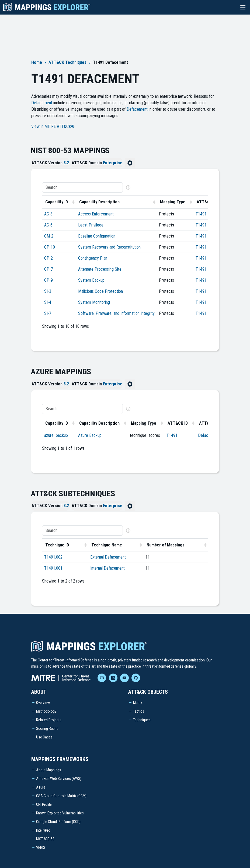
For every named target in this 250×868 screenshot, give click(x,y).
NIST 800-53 (45, 839)
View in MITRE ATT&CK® (53, 126)
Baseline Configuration (97, 236)
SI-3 (48, 291)
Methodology (46, 711)
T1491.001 (53, 568)
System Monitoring (94, 302)
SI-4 (48, 302)
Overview (43, 703)
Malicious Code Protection (100, 291)
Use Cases (44, 737)
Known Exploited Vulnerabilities (60, 813)
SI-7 (48, 313)
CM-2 (49, 236)
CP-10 (50, 247)
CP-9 (48, 280)
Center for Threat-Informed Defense (66, 660)
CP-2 (48, 258)
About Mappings (49, 770)
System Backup (91, 280)
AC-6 (48, 225)
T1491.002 (53, 557)
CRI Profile (44, 804)
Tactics (139, 711)
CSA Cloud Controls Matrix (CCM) (61, 796)
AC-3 (48, 214)
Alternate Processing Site (100, 269)
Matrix (138, 703)
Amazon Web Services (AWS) (59, 779)
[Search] (82, 187)
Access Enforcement (96, 214)
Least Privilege (91, 225)
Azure (41, 787)
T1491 (201, 214)
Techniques (142, 720)
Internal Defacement (107, 568)
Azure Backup (90, 435)
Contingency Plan (93, 258)
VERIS (41, 848)
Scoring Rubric (47, 728)
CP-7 (48, 269)
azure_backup (56, 435)
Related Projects (49, 720)
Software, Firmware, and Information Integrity (116, 313)
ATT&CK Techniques (67, 62)
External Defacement (108, 557)
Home (37, 62)
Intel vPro (43, 830)
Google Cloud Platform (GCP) (58, 822)
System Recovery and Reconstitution (109, 247)
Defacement (42, 103)
